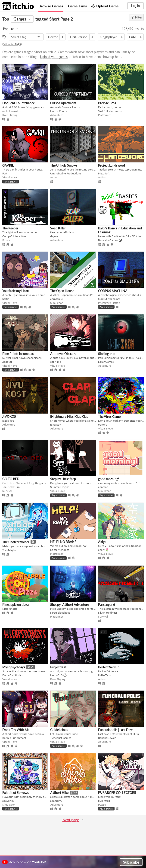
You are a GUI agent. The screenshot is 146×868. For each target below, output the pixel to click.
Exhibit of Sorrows (16, 793)
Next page (71, 820)
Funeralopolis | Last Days (116, 730)
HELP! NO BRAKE (63, 542)
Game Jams (77, 6)
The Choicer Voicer (16, 542)
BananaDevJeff (107, 738)
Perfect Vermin (109, 667)
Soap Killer (58, 228)
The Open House (62, 291)
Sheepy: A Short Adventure (70, 605)
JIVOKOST (10, 416)
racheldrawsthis (12, 111)
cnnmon (103, 487)
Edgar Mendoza (60, 550)
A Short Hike (59, 793)
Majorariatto (10, 609)
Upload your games (54, 57)
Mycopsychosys (14, 667)
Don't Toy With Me (16, 730)
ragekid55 (8, 421)
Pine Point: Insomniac (18, 354)
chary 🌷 (104, 550)
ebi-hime (56, 362)
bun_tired (104, 801)
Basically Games (108, 240)
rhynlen (55, 236)
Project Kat (58, 667)
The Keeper (10, 228)
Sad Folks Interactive (111, 111)
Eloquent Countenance (19, 103)
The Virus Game (109, 416)
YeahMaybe (9, 550)
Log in (135, 6)
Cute (132, 37)
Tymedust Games (61, 738)
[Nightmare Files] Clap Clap (69, 416)
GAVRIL (8, 165)
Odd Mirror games (109, 299)
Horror (53, 37)
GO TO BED (11, 479)
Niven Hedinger (108, 613)
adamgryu (56, 801)
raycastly (56, 425)
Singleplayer (108, 37)
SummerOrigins (60, 487)
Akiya (102, 542)
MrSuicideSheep (60, 613)
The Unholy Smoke (64, 165)
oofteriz (103, 425)
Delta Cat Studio (12, 675)
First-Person (79, 37)
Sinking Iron (107, 354)
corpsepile (56, 299)
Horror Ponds (58, 111)
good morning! (109, 479)
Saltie (6, 299)
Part (5, 173)
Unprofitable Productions (66, 173)
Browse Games (51, 6)
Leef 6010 (56, 675)
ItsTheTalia (104, 675)
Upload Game (105, 6)
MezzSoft (104, 173)
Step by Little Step (63, 479)
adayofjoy (8, 801)
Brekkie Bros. (107, 103)
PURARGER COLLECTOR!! (117, 793)
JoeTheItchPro (11, 487)
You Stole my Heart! (16, 291)
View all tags (12, 44)
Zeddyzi (7, 362)
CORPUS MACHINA (113, 291)
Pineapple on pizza (16, 605)
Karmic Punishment (14, 738)
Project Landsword (112, 165)
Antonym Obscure (63, 354)
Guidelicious (59, 730)
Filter (136, 17)
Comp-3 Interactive (14, 236)
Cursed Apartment (63, 103)
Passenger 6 (107, 605)
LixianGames (106, 362)
